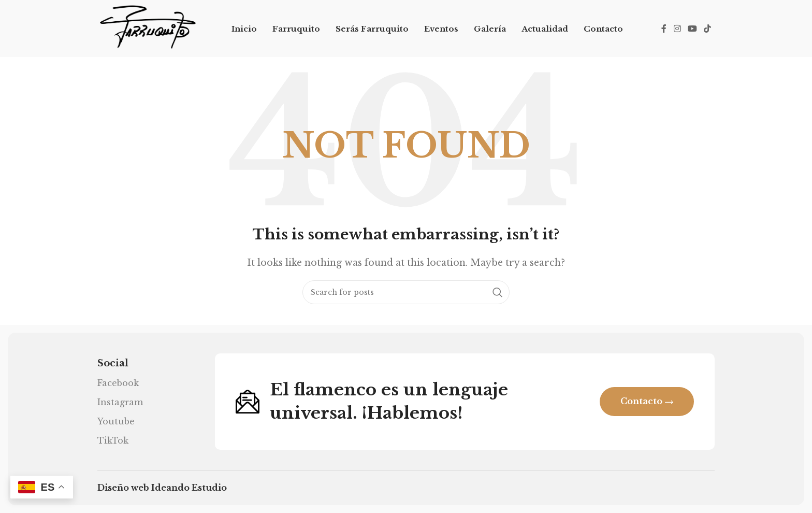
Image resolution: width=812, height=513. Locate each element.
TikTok (113, 440)
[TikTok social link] (708, 28)
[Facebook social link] (664, 28)
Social (113, 363)
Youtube (116, 421)
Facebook (118, 383)
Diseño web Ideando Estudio (162, 488)
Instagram (120, 402)
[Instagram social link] (677, 28)
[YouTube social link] (692, 28)
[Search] (406, 292)
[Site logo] (147, 27)
